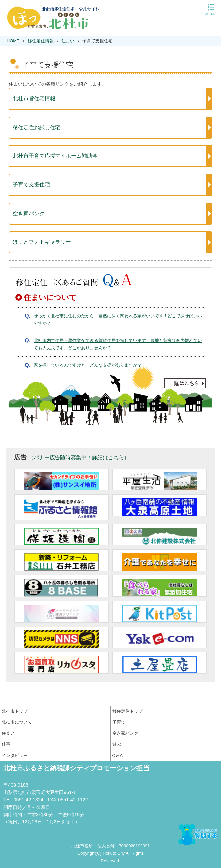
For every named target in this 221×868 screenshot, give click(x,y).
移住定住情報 (41, 41)
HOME (13, 41)
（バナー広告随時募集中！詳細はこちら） (79, 458)
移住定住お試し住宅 (37, 127)
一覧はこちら (111, 383)
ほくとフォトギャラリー (42, 242)
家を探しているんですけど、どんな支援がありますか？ (88, 365)
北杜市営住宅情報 (34, 98)
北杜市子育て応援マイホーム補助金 (55, 156)
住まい (68, 41)
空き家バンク (29, 213)
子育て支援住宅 (31, 185)
